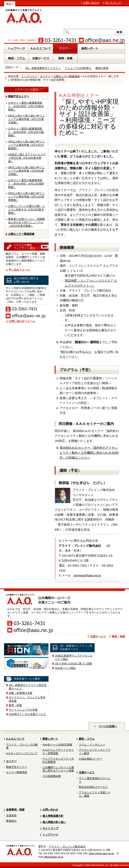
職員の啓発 (102, 68)
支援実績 (11, 815)
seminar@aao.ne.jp (87, 575)
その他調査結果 (52, 776)
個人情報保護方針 (53, 816)
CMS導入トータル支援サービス (27, 714)
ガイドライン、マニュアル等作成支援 (27, 699)
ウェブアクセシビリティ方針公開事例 (58, 760)
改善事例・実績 (15, 810)
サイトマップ (113, 3)
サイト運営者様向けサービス (95, 780)
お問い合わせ (91, 3)
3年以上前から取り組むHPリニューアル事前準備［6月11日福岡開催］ (26, 197)
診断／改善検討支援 (21, 693)
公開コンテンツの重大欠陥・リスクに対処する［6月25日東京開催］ (26, 210)
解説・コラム (87, 739)
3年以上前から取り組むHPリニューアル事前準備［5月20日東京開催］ (26, 171)
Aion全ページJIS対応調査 (57, 745)
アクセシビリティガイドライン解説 (95, 752)
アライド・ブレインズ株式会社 (67, 847)
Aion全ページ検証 (65, 668)
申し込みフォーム (19, 270)
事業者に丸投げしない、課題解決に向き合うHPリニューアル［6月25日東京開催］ (26, 222)
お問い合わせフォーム (22, 321)
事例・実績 (118, 636)
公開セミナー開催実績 (67, 76)
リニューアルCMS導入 (78, 68)
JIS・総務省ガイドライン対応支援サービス (28, 687)
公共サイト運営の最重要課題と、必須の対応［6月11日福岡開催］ (26, 184)
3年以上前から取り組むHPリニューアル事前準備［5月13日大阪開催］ (26, 145)
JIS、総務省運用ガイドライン (43, 68)
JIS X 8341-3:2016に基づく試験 (73, 664)
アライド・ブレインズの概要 (22, 746)
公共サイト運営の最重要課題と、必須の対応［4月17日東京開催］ (26, 106)
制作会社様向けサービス (93, 787)
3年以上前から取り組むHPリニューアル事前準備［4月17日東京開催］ (26, 119)
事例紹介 (11, 821)
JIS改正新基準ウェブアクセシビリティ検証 (74, 657)
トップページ (29, 76)
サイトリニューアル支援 (23, 710)
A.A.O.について (15, 739)
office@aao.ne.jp (53, 857)
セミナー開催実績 (17, 772)
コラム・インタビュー (92, 745)
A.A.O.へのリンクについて (22, 753)
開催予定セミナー (19, 96)
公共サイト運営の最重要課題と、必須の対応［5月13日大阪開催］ (26, 132)
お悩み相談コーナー (91, 759)
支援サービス (98, 636)
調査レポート (50, 739)
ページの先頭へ (108, 726)
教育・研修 (15, 705)
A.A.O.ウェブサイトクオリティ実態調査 (58, 752)
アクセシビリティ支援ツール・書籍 (95, 794)
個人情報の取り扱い (54, 822)
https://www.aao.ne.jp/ (101, 853)
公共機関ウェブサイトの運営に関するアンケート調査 (58, 769)
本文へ (10, 4)
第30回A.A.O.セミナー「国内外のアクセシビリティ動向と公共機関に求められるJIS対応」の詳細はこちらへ (89, 453)
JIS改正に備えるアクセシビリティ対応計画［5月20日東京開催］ (27, 158)
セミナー (45, 76)
